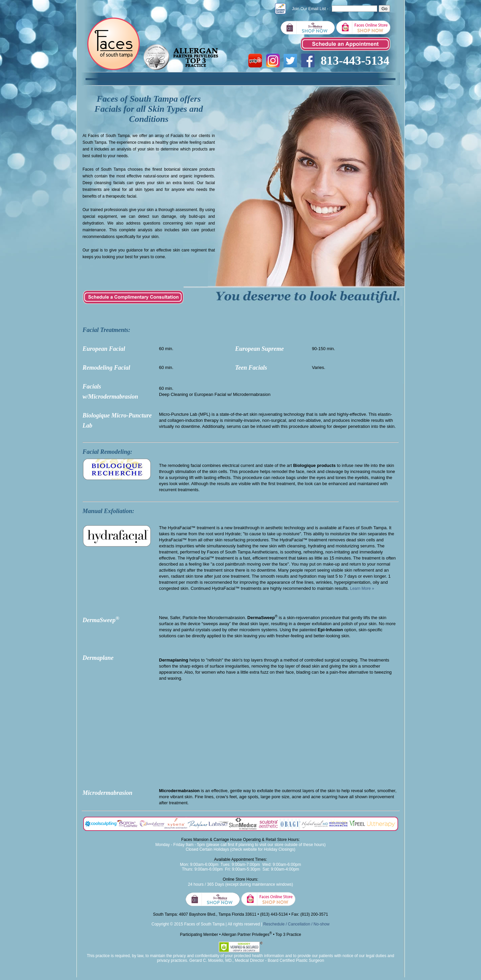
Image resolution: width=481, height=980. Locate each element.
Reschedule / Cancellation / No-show (296, 924)
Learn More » (362, 588)
